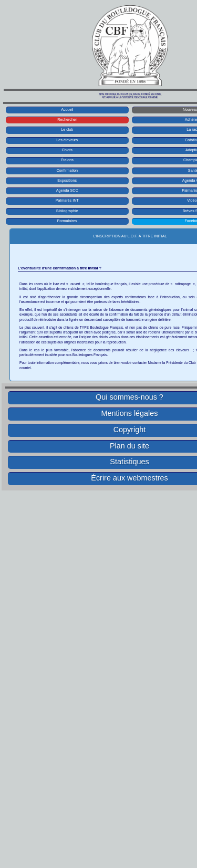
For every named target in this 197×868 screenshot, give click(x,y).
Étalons (67, 160)
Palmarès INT (67, 200)
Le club (67, 129)
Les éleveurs (67, 140)
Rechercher (67, 119)
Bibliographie (67, 211)
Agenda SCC (67, 190)
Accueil (67, 109)
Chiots (67, 150)
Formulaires (67, 221)
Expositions (67, 180)
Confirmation (67, 170)
